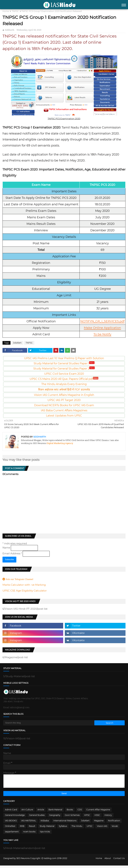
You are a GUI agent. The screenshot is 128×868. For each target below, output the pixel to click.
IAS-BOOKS (11, 823)
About (108, 861)
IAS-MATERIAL (29, 823)
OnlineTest (10, 829)
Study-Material (47, 829)
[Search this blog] (49, 723)
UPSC (90, 829)
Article (41, 812)
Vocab (115, 829)
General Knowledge (15, 818)
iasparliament (12, 834)
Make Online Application (102, 328)
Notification (114, 823)
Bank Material (55, 812)
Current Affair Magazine (98, 812)
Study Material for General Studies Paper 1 (64, 363)
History (108, 818)
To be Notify (102, 334)
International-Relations (65, 823)
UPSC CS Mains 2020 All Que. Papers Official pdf (64, 379)
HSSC (97, 818)
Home (6, 11)
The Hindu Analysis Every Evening (64, 384)
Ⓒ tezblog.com (49, 861)
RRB (22, 829)
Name (7, 548)
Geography (55, 818)
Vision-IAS (102, 829)
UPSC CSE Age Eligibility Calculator (25, 591)
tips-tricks (45, 834)
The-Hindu (77, 829)
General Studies (37, 818)
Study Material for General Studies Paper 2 (64, 369)
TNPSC (15, 11)
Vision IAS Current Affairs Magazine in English (64, 395)
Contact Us (119, 861)
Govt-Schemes (72, 818)
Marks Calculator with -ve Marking (24, 585)
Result (32, 829)
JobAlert (17, 343)
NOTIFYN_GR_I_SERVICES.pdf (102, 321)
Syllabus (63, 829)
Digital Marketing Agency (60, 443)
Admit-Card (11, 812)
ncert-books (29, 834)
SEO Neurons (23, 861)
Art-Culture (27, 812)
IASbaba (45, 823)
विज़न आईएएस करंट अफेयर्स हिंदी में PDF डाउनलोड (64, 390)
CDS (80, 812)
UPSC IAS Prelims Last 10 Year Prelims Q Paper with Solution (64, 358)
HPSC (87, 818)
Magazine (99, 823)
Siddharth (10, 30)
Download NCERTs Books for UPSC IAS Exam (64, 405)
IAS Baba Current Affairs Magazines (64, 410)
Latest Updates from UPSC (64, 416)
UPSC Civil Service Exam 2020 (64, 374)
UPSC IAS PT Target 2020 (64, 400)
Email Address (13, 553)
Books (70, 812)
